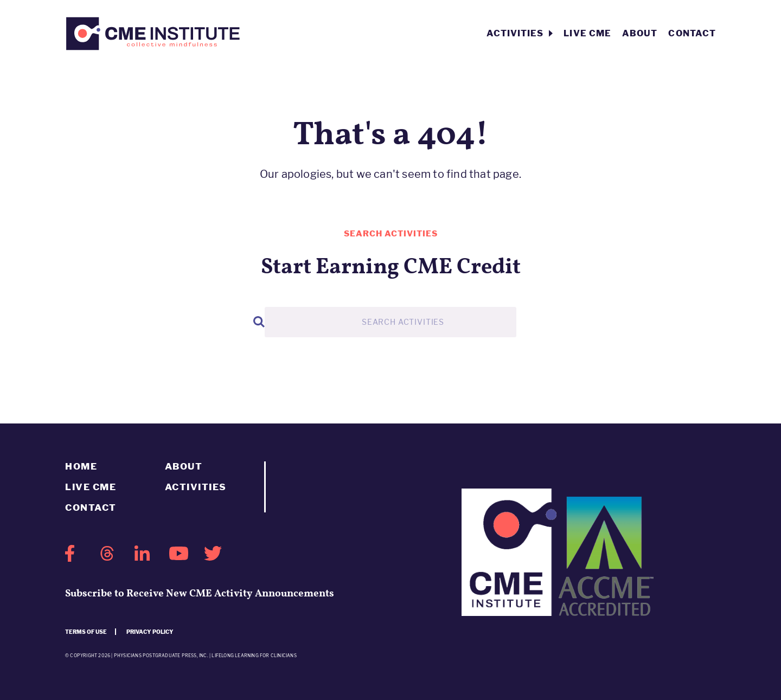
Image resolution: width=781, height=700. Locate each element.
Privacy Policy (150, 632)
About (640, 33)
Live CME (587, 33)
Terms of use (86, 632)
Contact (692, 33)
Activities (520, 33)
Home (81, 466)
